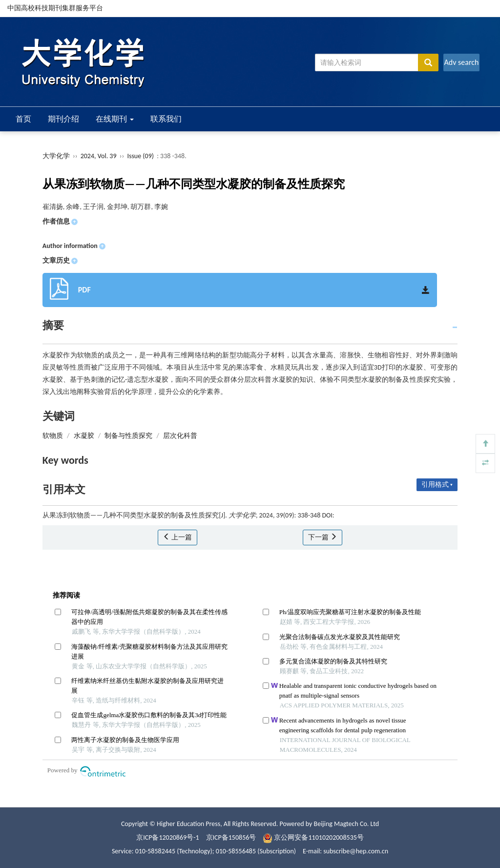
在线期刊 (115, 119)
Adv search (461, 62)
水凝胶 (84, 436)
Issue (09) (140, 156)
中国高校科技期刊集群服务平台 (55, 8)
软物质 (53, 436)
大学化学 (56, 156)
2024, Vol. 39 (99, 156)
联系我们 (166, 119)
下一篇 (323, 537)
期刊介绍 (63, 119)
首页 (23, 119)
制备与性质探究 (128, 436)
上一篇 (177, 537)
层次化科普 (180, 436)
